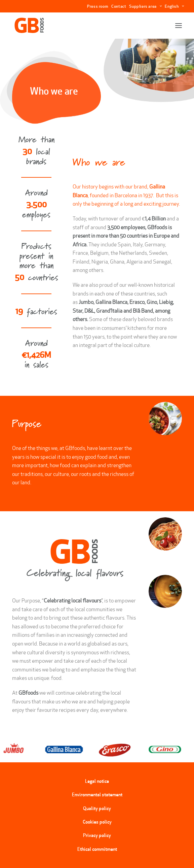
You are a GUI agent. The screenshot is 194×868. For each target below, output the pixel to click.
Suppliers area (145, 6)
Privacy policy (97, 835)
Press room (98, 6)
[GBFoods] (29, 26)
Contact (119, 6)
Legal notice (97, 781)
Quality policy (97, 808)
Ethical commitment (97, 849)
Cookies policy (97, 822)
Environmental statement (97, 795)
